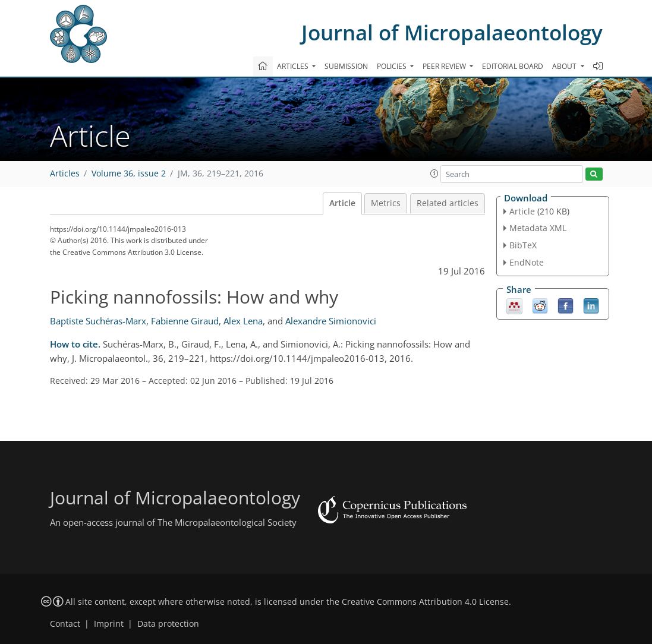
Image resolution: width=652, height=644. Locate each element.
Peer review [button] (445, 66)
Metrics (386, 203)
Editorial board (513, 66)
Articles (65, 173)
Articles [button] (294, 66)
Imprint (109, 624)
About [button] (565, 66)
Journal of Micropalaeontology (452, 32)
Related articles (448, 203)
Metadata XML (538, 228)
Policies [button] (393, 66)
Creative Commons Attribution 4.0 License (425, 602)
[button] (434, 173)
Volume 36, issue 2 (129, 173)
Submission (346, 66)
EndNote (527, 262)
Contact (65, 624)
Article (342, 203)
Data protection (168, 624)
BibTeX (523, 245)
